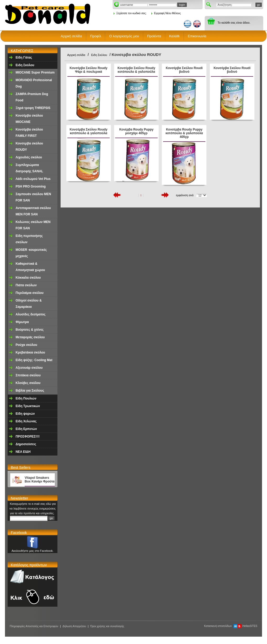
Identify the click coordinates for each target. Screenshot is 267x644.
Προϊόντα (154, 36)
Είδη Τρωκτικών (28, 406)
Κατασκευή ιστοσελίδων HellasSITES (231, 626)
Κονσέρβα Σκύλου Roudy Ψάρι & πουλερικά (89, 70)
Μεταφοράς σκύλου (30, 337)
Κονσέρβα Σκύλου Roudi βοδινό (184, 70)
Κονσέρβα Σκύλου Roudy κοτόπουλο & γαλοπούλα (136, 70)
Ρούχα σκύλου (26, 345)
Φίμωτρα (22, 322)
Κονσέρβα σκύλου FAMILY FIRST (29, 133)
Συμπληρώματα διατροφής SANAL (30, 168)
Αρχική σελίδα (71, 36)
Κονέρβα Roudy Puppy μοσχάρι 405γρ (137, 131)
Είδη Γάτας (24, 58)
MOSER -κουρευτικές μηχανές (31, 253)
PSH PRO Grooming (31, 186)
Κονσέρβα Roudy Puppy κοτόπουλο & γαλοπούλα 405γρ (184, 133)
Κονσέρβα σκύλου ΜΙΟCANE (29, 119)
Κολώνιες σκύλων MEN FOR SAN (33, 225)
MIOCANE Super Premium (35, 72)
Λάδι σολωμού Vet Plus (33, 179)
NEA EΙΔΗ (23, 452)
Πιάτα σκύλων (26, 285)
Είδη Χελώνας (26, 421)
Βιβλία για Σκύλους (30, 391)
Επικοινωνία (197, 36)
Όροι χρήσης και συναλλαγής (107, 626)
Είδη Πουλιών (26, 398)
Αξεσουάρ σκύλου (29, 368)
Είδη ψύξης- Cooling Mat (34, 360)
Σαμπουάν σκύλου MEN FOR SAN (33, 197)
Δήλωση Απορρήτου (74, 626)
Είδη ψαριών (25, 414)
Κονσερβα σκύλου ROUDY (29, 147)
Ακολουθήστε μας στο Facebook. (33, 551)
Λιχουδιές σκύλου (29, 157)
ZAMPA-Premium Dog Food (32, 97)
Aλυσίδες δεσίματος (31, 314)
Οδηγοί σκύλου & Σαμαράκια (29, 304)
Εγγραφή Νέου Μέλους (166, 13)
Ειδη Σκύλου (25, 65)
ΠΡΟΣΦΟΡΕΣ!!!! (28, 437)
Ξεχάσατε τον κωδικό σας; (130, 13)
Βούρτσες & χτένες (30, 330)
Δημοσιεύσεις (26, 444)
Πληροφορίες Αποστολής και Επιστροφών (34, 626)
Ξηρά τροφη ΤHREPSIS (33, 108)
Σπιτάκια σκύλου (28, 375)
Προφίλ (96, 36)
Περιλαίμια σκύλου (30, 293)
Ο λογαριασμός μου (124, 36)
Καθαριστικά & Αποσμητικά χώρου (30, 267)
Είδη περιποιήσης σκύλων (29, 239)
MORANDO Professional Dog (34, 83)
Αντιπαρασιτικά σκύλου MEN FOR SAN (33, 211)
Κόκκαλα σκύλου (28, 278)
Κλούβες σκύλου (28, 383)
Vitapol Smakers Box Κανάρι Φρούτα (40, 480)
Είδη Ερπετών (26, 429)
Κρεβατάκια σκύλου (30, 352)
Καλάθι (174, 36)
